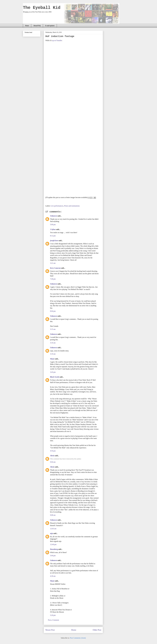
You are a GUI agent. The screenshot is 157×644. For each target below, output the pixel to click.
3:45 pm (53, 372)
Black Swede (55, 377)
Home (27, 26)
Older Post (97, 630)
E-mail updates (50, 26)
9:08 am (53, 515)
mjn (52, 533)
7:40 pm (53, 279)
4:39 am (53, 576)
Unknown (54, 216)
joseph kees (54, 241)
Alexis (52, 456)
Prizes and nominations (72, 206)
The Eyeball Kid (42, 8)
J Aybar (53, 229)
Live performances (57, 206)
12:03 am (53, 529)
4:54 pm (53, 451)
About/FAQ (37, 26)
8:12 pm (53, 236)
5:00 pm (53, 225)
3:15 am (53, 329)
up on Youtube (57, 40)
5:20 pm (53, 615)
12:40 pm (53, 544)
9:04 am (53, 462)
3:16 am (53, 343)
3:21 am (53, 263)
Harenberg (54, 549)
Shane (52, 359)
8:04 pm (53, 311)
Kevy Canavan (55, 268)
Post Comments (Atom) (78, 638)
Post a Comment (54, 620)
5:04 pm (53, 556)
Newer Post (50, 630)
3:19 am (53, 354)
